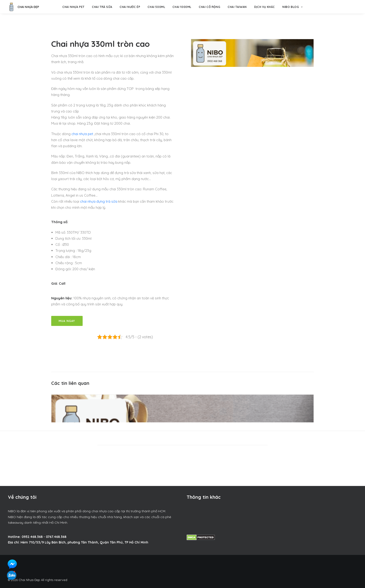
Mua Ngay (67, 321)
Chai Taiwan (237, 7)
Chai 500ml (156, 7)
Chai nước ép (130, 7)
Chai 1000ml (182, 7)
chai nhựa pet (82, 134)
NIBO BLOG (292, 7)
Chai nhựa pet (73, 7)
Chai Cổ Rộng (210, 7)
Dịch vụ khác (265, 7)
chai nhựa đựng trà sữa (99, 201)
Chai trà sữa (102, 7)
